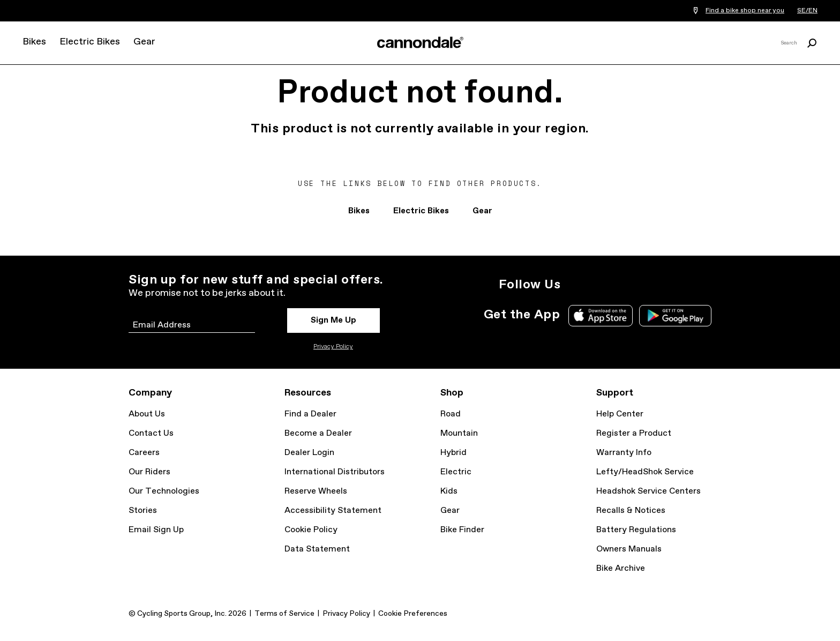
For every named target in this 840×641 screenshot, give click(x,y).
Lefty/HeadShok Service (645, 472)
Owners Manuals (629, 549)
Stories (143, 510)
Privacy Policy (333, 347)
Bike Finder (462, 530)
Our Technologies (164, 491)
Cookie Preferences (413, 614)
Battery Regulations (636, 530)
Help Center (620, 414)
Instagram (575, 285)
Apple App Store (601, 316)
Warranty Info (624, 453)
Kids (449, 491)
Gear (144, 42)
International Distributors (335, 472)
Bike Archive (621, 568)
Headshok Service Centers (648, 491)
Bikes (34, 42)
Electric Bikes (90, 42)
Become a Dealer (318, 433)
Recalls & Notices (631, 510)
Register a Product (634, 433)
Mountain (459, 433)
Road (451, 414)
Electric (456, 472)
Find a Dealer (310, 414)
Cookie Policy (311, 530)
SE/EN (807, 11)
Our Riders (149, 472)
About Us (147, 414)
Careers (144, 453)
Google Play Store (675, 316)
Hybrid (453, 453)
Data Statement (317, 549)
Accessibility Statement (333, 510)
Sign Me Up (333, 320)
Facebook (622, 285)
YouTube (646, 285)
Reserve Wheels (316, 491)
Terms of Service (284, 614)
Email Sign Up (156, 530)
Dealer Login (309, 453)
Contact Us (151, 433)
